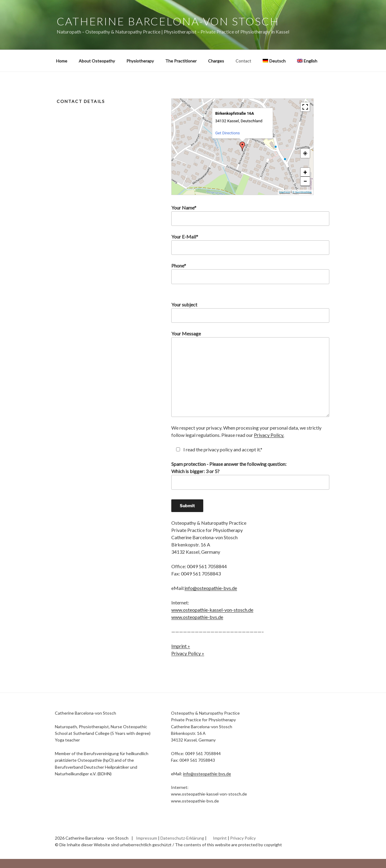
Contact (243, 61)
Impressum (147, 838)
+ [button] (305, 172)
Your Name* (250, 215)
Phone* (250, 273)
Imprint (220, 838)
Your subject (250, 312)
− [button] (305, 181)
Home (62, 61)
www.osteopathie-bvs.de (197, 617)
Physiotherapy (140, 61)
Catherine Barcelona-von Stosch (168, 21)
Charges (216, 61)
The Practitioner (181, 61)
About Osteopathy (97, 61)
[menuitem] (274, 61)
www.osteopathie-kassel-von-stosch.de (212, 610)
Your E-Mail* (250, 244)
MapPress (285, 192)
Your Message (250, 374)
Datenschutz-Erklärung (182, 838)
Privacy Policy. (269, 435)
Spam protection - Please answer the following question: (250, 486)
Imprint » (181, 646)
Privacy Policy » (188, 653)
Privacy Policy (243, 838)
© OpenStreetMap (302, 192)
